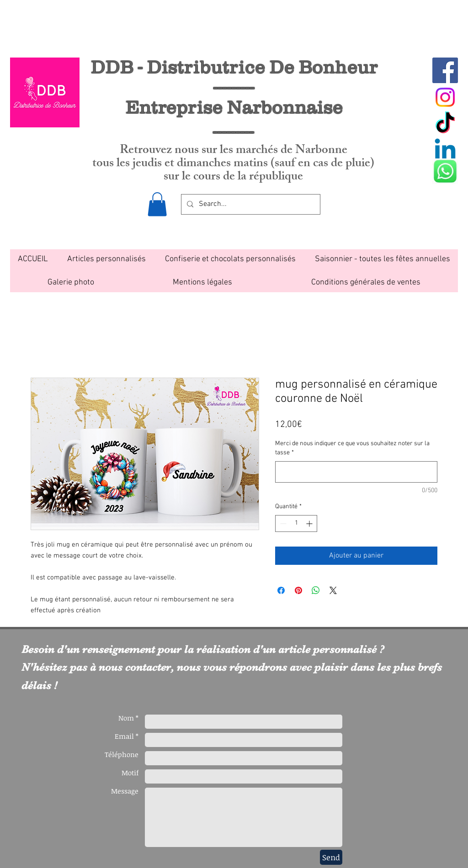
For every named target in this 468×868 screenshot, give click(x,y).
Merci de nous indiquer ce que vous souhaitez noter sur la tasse (352, 448)
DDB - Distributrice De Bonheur (234, 66)
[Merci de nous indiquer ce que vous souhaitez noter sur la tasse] (356, 472)
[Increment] (310, 523)
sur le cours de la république (233, 177)
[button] (157, 204)
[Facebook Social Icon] (445, 70)
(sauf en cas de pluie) (322, 164)
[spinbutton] (296, 523)
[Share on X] (333, 590)
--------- (234, 131)
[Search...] (250, 204)
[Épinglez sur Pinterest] (298, 590)
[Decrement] (282, 523)
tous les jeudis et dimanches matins (181, 164)
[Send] (331, 857)
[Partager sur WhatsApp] (316, 590)
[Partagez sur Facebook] (281, 590)
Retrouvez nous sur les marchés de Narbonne (234, 151)
